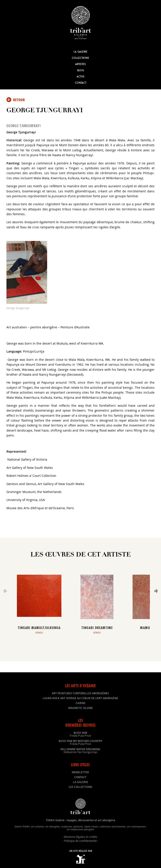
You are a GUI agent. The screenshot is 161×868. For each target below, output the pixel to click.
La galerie (80, 782)
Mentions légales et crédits (80, 837)
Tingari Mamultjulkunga (39, 628)
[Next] (156, 591)
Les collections (80, 787)
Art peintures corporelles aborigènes (80, 693)
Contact (81, 83)
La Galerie (80, 52)
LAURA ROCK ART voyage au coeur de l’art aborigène (80, 698)
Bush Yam (80, 734)
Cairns (80, 703)
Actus (81, 76)
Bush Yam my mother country (80, 742)
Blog (81, 70)
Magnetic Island (80, 708)
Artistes (80, 64)
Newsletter (80, 772)
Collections (80, 58)
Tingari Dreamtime (97, 628)
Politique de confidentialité (80, 841)
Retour (19, 100)
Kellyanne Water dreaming (80, 750)
